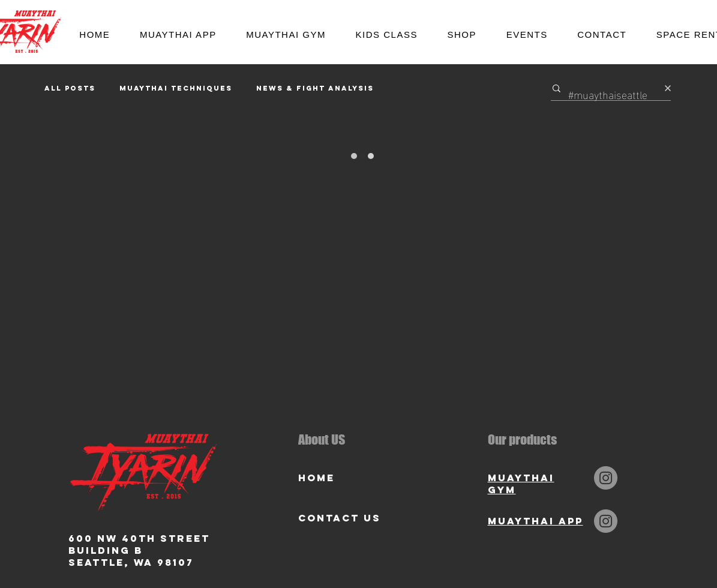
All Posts (70, 88)
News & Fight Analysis (315, 88)
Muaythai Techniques (176, 88)
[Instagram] (606, 478)
